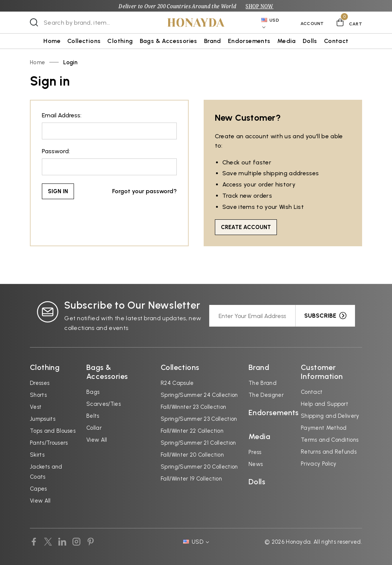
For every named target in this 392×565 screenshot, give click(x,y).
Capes (38, 489)
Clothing (120, 41)
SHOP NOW (259, 6)
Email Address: (62, 115)
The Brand (263, 383)
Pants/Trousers (49, 443)
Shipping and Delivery (330, 416)
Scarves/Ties (104, 404)
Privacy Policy (319, 464)
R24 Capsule (177, 383)
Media (287, 41)
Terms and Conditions (330, 440)
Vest (36, 407)
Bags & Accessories (169, 41)
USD (270, 23)
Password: (56, 151)
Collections (84, 41)
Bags (93, 392)
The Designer (266, 395)
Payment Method (324, 428)
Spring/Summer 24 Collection (199, 395)
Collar (94, 428)
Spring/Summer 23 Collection (199, 419)
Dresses (40, 383)
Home (52, 41)
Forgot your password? (144, 191)
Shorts (38, 395)
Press (255, 452)
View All (40, 501)
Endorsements (249, 41)
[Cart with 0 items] (349, 23)
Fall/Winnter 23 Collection (193, 407)
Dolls (310, 41)
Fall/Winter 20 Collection (192, 455)
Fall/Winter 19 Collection (191, 479)
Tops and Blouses (53, 431)
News (256, 464)
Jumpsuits (43, 419)
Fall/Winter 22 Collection (192, 431)
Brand (213, 41)
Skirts (37, 455)
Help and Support (325, 404)
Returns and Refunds (329, 452)
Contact (336, 41)
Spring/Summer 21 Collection (198, 443)
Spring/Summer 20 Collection (199, 467)
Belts (93, 416)
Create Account (246, 227)
